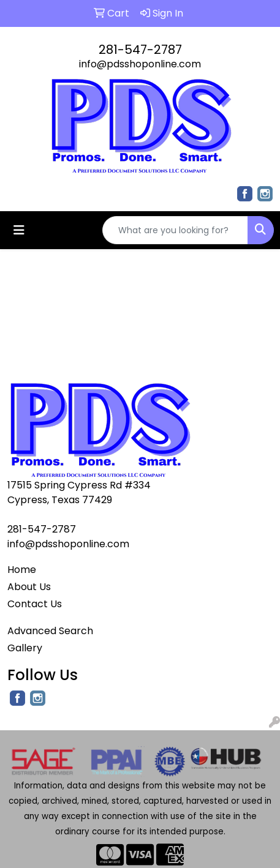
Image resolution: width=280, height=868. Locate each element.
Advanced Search (50, 631)
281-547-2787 (140, 50)
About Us (29, 587)
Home (22, 570)
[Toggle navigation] (19, 230)
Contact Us (35, 604)
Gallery (25, 648)
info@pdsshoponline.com (140, 64)
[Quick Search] (175, 230)
